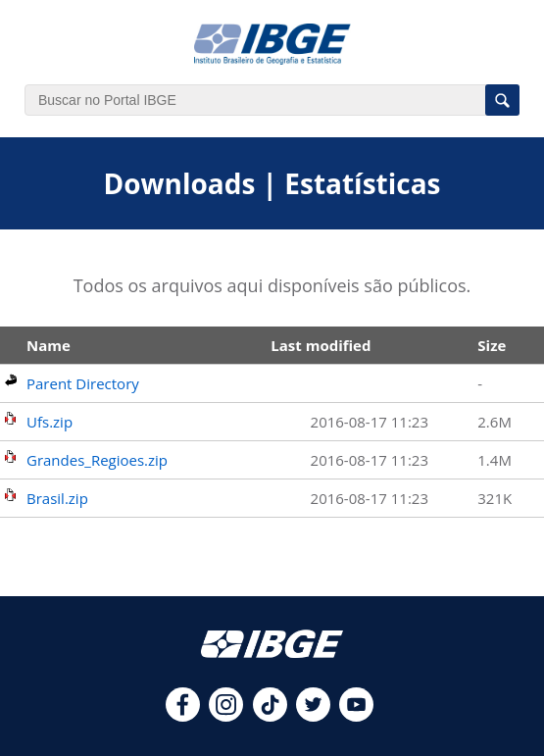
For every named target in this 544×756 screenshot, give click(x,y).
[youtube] (356, 716)
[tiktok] (270, 716)
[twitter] (313, 716)
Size (492, 345)
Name (49, 345)
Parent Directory (83, 383)
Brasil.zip (57, 498)
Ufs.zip (49, 422)
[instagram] (226, 716)
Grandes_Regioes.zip (97, 460)
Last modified (321, 345)
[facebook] (183, 716)
